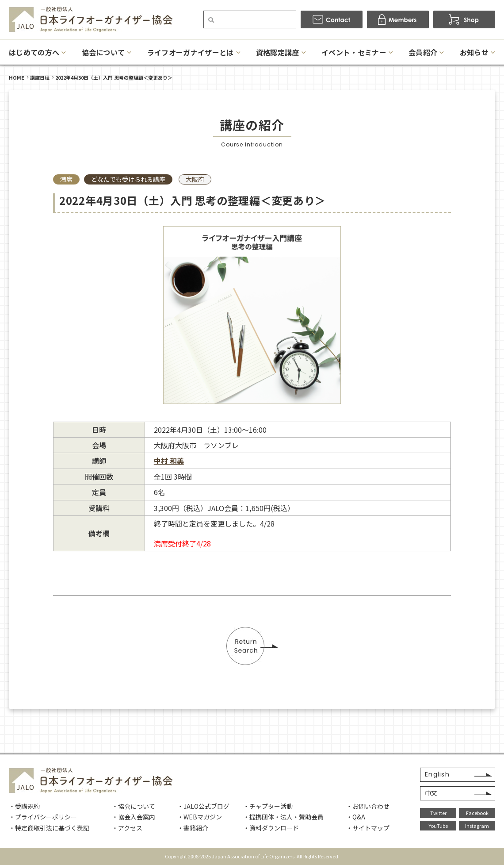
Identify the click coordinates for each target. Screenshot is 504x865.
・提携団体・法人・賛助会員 (283, 817)
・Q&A (356, 817)
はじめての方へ (34, 52)
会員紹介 (423, 52)
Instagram (477, 826)
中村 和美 (169, 461)
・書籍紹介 (193, 828)
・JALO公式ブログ (203, 806)
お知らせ (474, 52)
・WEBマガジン (200, 817)
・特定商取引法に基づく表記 (49, 828)
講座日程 (40, 77)
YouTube (438, 826)
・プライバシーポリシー (43, 817)
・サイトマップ (368, 828)
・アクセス (127, 828)
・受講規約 (24, 806)
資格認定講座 (278, 52)
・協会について (134, 806)
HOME (17, 77)
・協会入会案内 (134, 817)
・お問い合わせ (368, 806)
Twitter (438, 813)
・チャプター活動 (268, 806)
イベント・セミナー (354, 52)
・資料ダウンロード (271, 828)
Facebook (477, 813)
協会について (103, 52)
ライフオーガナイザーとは (191, 52)
